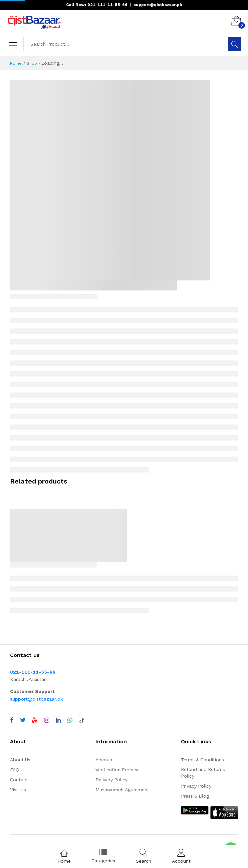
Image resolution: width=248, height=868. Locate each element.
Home (16, 63)
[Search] (235, 44)
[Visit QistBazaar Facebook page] (12, 720)
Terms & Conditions (202, 760)
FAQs (16, 770)
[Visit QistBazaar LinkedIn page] (58, 720)
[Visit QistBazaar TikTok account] (82, 720)
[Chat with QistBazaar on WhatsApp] (70, 720)
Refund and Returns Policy (203, 773)
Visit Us (18, 790)
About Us (20, 760)
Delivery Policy (111, 780)
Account (105, 760)
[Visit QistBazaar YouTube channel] (35, 720)
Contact (19, 780)
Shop (32, 63)
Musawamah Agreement (122, 790)
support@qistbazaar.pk (36, 699)
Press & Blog (195, 796)
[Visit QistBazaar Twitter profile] (23, 720)
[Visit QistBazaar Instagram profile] (47, 720)
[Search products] (126, 44)
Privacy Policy (196, 786)
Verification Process (117, 770)
